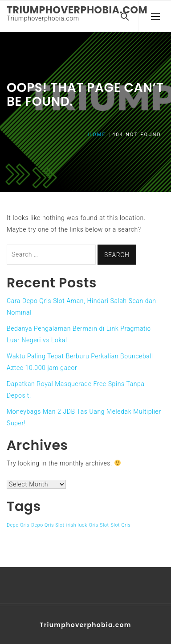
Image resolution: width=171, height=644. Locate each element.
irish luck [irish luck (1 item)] (77, 525)
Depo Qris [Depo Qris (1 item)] (18, 525)
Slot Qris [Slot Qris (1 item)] (121, 525)
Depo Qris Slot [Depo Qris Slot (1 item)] (48, 525)
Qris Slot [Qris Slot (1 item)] (99, 525)
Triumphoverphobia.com (77, 10)
